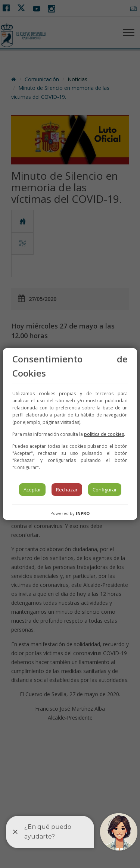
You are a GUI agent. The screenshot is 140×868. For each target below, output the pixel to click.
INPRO (83, 513)
